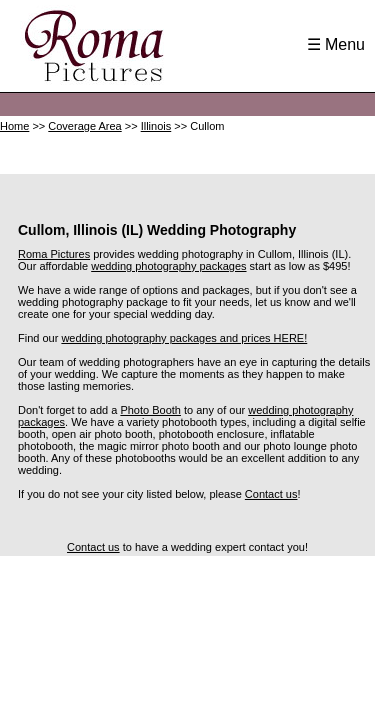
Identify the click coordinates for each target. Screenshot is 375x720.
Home (14, 126)
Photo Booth (150, 410)
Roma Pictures (54, 254)
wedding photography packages (168, 266)
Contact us (271, 494)
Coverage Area (84, 126)
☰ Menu (336, 44)
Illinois (156, 126)
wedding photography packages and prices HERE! (184, 338)
